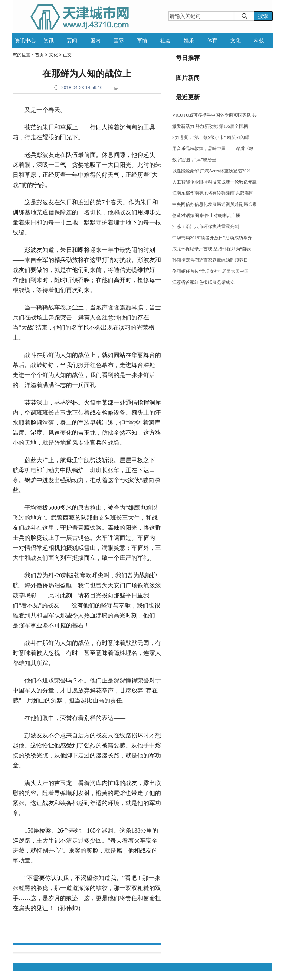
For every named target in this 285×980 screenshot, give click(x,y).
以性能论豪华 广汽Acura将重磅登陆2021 (212, 171)
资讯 (49, 40)
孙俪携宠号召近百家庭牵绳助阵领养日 (210, 260)
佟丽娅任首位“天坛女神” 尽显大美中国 (210, 271)
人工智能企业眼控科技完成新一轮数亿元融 (214, 182)
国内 (95, 40)
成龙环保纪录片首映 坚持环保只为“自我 (212, 249)
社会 (166, 40)
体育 (212, 40)
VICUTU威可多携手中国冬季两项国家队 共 (214, 115)
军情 (142, 40)
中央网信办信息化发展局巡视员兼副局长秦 (214, 204)
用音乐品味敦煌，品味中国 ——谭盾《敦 (213, 149)
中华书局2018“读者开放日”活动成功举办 (212, 238)
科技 (259, 40)
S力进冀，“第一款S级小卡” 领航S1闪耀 (211, 137)
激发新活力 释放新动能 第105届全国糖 (210, 126)
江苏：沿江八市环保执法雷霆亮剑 (206, 227)
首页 (39, 55)
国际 (119, 40)
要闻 (72, 40)
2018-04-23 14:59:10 (82, 88)
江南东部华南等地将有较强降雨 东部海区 (213, 193)
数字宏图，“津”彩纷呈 (194, 160)
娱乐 (189, 40)
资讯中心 (25, 40)
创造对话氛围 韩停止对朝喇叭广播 (206, 215)
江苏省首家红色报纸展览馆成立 (203, 282)
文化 (236, 40)
